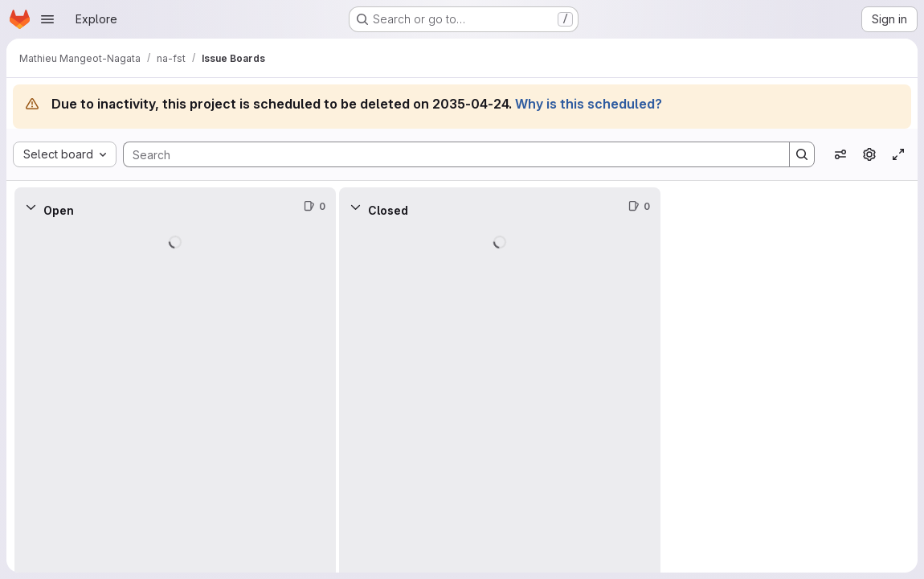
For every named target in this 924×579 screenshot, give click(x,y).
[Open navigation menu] (47, 19)
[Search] (448, 154)
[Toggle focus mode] (898, 154)
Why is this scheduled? (589, 104)
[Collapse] (31, 207)
